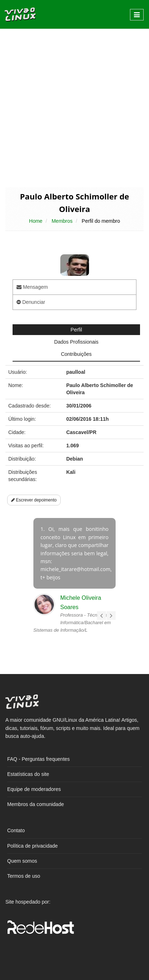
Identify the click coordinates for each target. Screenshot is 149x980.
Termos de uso (24, 876)
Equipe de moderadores (34, 789)
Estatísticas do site (28, 774)
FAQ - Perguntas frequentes (38, 759)
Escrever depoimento (34, 500)
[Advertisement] (74, 107)
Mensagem (32, 287)
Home (36, 221)
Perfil (76, 330)
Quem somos (22, 861)
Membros (62, 221)
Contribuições (76, 354)
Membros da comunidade (36, 804)
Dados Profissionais (76, 342)
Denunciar (31, 302)
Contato (16, 830)
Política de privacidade (32, 846)
